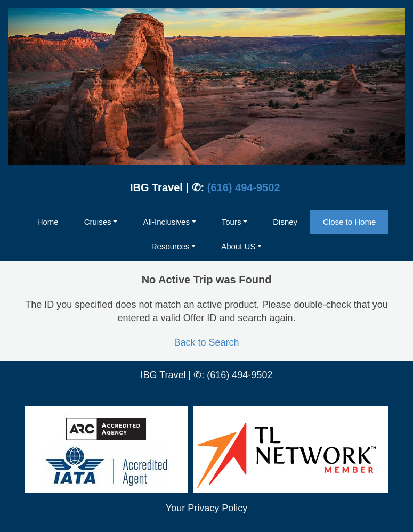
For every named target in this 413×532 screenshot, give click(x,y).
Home (48, 222)
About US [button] (238, 246)
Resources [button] (171, 246)
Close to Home (349, 222)
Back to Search (206, 342)
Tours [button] (232, 222)
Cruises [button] (98, 222)
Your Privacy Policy (207, 508)
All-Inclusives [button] (166, 222)
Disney (285, 222)
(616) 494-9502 (244, 187)
